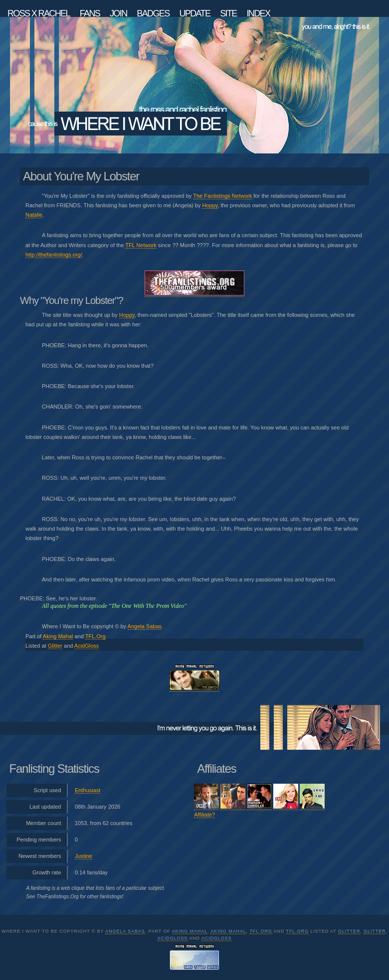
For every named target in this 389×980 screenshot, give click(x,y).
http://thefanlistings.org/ (54, 255)
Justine (84, 856)
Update (194, 13)
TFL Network (141, 245)
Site (228, 13)
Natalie (34, 215)
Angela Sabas (145, 626)
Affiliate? (204, 815)
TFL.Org (96, 636)
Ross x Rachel (39, 13)
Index (258, 13)
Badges (153, 13)
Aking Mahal (58, 636)
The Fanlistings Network (222, 196)
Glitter (55, 646)
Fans (90, 13)
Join (118, 13)
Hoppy (210, 205)
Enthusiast (88, 790)
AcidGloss (87, 646)
